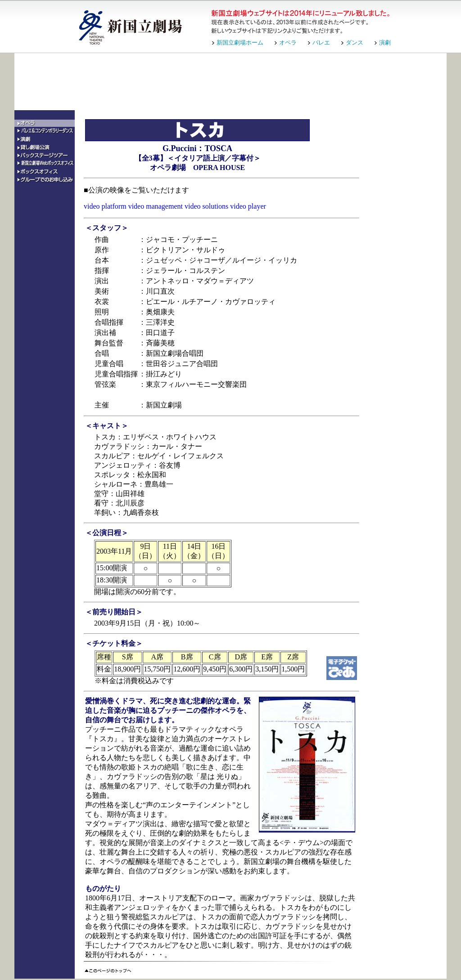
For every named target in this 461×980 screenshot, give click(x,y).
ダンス (355, 43)
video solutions (206, 206)
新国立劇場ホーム (240, 43)
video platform (105, 206)
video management (156, 206)
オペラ (288, 43)
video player (248, 206)
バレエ (321, 43)
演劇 (385, 43)
